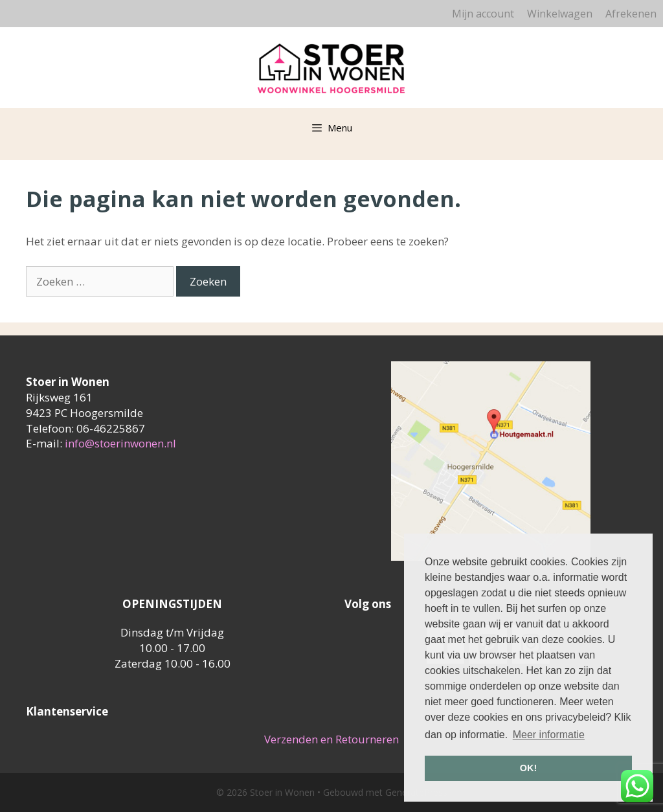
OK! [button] (528, 768)
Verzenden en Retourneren (331, 739)
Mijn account (483, 14)
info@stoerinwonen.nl (120, 443)
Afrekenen (631, 14)
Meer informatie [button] (549, 735)
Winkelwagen (560, 14)
